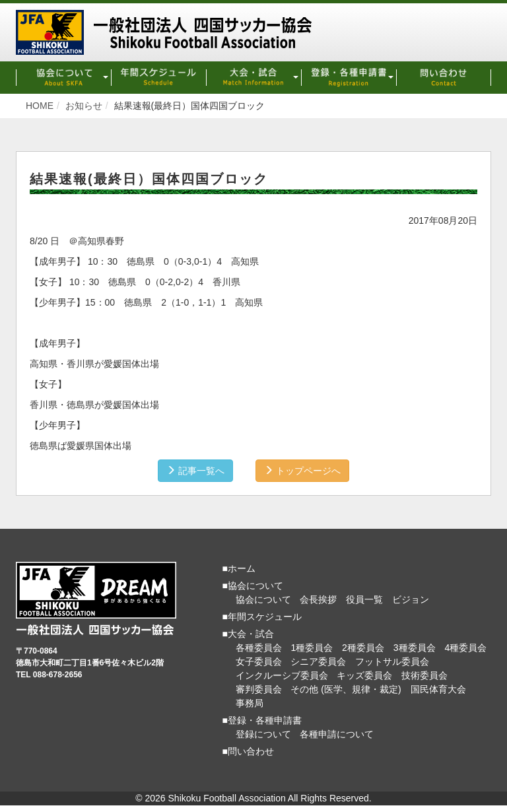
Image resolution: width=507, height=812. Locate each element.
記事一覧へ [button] (195, 471)
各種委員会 (259, 648)
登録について (263, 734)
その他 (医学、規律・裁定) (346, 689)
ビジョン (411, 599)
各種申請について (337, 734)
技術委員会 (424, 675)
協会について (263, 599)
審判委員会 (259, 689)
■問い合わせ (248, 751)
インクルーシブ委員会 (282, 675)
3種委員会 (415, 648)
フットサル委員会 (392, 661)
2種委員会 (363, 648)
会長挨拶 (318, 599)
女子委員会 (259, 661)
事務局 (250, 703)
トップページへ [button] (302, 471)
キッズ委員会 (364, 675)
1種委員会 (312, 648)
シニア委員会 (318, 661)
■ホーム (239, 568)
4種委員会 (465, 648)
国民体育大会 (438, 689)
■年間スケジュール (262, 617)
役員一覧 (364, 599)
